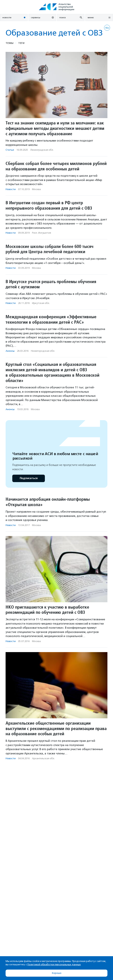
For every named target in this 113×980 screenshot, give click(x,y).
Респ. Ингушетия (42, 233)
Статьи (10, 150)
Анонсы (10, 351)
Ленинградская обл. (42, 150)
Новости (11, 189)
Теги (21, 43)
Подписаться (29, 478)
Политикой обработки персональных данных (54, 964)
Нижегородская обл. (43, 351)
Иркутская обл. (41, 303)
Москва (36, 189)
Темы (9, 43)
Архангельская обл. (43, 758)
